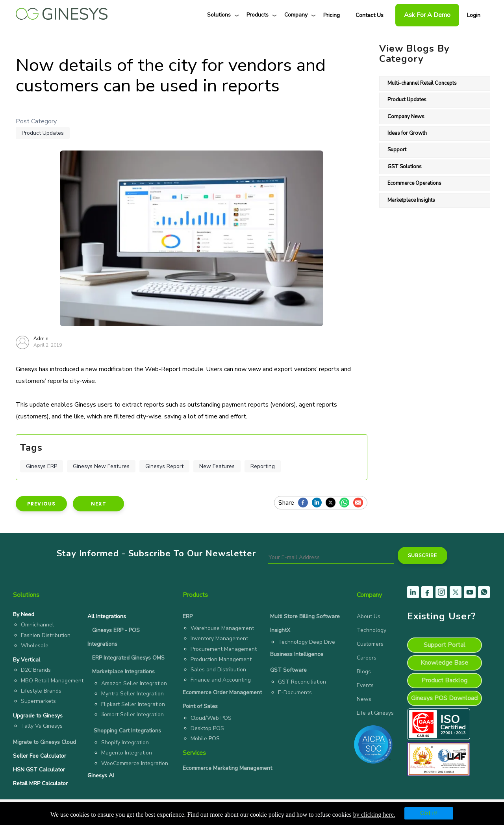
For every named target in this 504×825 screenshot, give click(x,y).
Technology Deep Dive (307, 642)
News (364, 699)
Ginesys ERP (42, 466)
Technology (372, 630)
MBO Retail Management (52, 681)
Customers (370, 644)
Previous (41, 504)
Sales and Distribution (218, 670)
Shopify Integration (125, 742)
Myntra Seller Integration (132, 694)
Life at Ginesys (375, 713)
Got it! (429, 813)
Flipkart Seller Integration (133, 704)
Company (296, 15)
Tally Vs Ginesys (42, 726)
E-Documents (295, 692)
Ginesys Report (164, 466)
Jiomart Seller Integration (132, 714)
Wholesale (35, 646)
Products (258, 15)
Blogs (364, 672)
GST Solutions (405, 167)
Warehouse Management (222, 628)
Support (397, 150)
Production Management (221, 659)
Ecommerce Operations (414, 183)
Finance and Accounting (221, 680)
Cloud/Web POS (211, 718)
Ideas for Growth (407, 133)
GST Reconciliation (302, 682)
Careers (367, 658)
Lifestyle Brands (41, 691)
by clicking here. (374, 815)
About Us (369, 616)
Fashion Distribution (46, 635)
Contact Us (370, 15)
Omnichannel (37, 625)
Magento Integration (127, 753)
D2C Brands (36, 670)
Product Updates (43, 133)
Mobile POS (205, 739)
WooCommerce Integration (135, 763)
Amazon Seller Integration (134, 683)
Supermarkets (38, 701)
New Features (217, 466)
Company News (406, 117)
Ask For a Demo (427, 15)
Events (365, 685)
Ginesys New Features (101, 466)
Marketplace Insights (411, 200)
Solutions (219, 15)
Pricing (332, 15)
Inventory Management (219, 638)
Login (474, 15)
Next (99, 504)
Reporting (263, 466)
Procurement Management (224, 649)
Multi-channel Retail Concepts (422, 83)
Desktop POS (207, 728)
